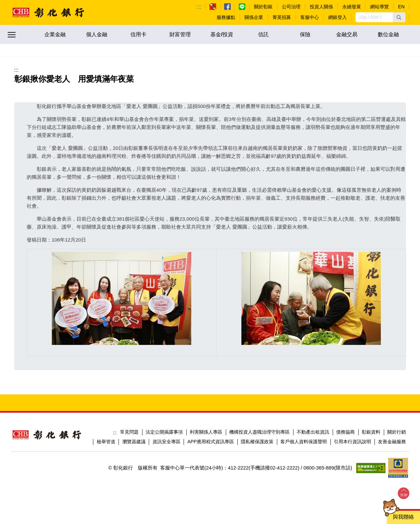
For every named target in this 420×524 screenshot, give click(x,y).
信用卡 (138, 34)
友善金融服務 (392, 442)
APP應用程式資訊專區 (210, 442)
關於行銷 (397, 432)
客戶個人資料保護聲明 (304, 442)
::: (199, 7)
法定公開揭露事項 (164, 432)
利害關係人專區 (206, 432)
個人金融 (97, 34)
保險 (305, 34)
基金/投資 (222, 34)
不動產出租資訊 (313, 432)
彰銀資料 (371, 432)
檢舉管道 (106, 442)
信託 (264, 34)
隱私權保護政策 (257, 442)
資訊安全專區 (166, 442)
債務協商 (346, 432)
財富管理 (180, 34)
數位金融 (388, 34)
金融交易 (347, 34)
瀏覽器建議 (134, 442)
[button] (399, 17)
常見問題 (129, 432)
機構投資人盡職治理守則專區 (260, 432)
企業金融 (55, 34)
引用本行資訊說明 (353, 442)
